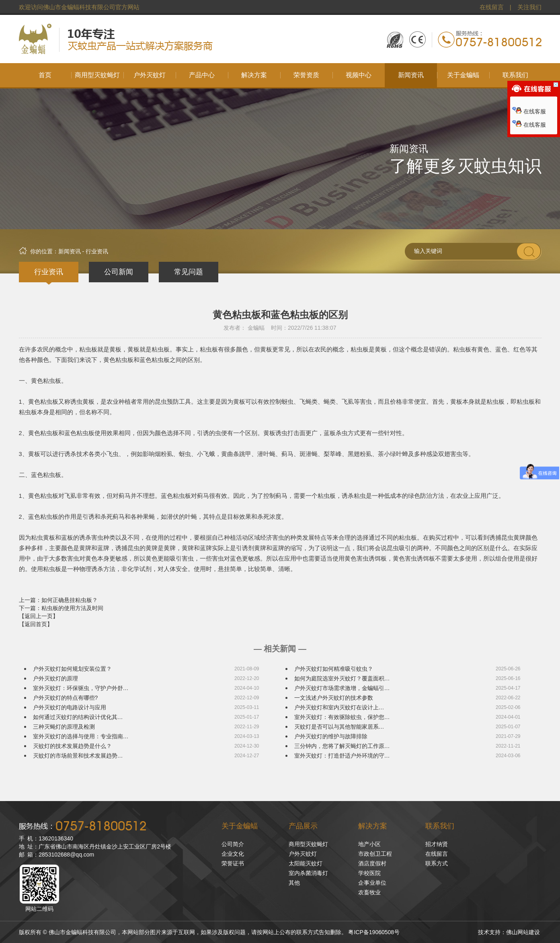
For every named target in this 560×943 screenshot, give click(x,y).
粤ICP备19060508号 (374, 932)
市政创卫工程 (375, 854)
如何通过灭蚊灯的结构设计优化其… (78, 717)
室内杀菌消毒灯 (308, 873)
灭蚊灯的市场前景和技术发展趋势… (78, 756)
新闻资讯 (70, 251)
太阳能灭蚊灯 (306, 863)
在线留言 (492, 7)
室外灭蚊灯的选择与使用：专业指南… (81, 736)
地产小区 (369, 844)
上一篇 (58, 600)
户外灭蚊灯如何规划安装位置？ (72, 669)
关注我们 (529, 7)
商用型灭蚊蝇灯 (308, 844)
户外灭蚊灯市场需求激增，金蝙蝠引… (342, 688)
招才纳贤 (437, 844)
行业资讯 (49, 272)
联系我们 (440, 826)
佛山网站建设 (523, 932)
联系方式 (437, 863)
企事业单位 (372, 883)
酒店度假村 (372, 863)
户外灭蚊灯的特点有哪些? (66, 698)
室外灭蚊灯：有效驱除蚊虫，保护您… (342, 717)
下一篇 (61, 608)
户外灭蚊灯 (303, 854)
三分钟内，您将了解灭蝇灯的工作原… (342, 746)
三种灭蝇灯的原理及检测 (64, 727)
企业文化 (233, 854)
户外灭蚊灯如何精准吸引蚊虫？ (334, 669)
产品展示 (303, 826)
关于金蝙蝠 (240, 826)
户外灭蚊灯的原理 (55, 678)
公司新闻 (119, 272)
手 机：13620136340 (46, 838)
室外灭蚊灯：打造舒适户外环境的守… (342, 756)
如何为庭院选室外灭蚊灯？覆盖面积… (342, 678)
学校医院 (369, 873)
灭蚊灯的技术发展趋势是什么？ (72, 746)
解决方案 (373, 826)
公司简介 (233, 844)
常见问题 (189, 272)
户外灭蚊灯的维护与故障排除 (331, 736)
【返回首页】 (36, 624)
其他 (294, 883)
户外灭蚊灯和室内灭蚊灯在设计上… (339, 707)
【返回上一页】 (39, 616)
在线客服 (529, 111)
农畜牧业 (369, 892)
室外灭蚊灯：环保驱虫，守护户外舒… (81, 688)
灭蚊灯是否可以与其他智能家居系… (339, 727)
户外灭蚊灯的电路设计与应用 (70, 707)
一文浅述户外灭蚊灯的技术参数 (334, 698)
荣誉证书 (233, 863)
